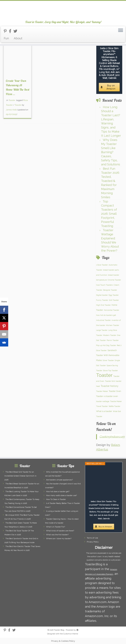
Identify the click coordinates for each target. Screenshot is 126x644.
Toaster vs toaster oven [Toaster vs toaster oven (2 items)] (107, 396)
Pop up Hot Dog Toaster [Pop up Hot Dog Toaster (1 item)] (106, 345)
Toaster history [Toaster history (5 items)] (110, 386)
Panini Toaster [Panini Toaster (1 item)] (113, 340)
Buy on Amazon (111, 87)
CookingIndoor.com (112, 437)
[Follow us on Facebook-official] (11, 31)
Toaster (12, 100)
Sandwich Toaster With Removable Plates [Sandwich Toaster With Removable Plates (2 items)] (108, 355)
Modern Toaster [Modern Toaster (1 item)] (110, 335)
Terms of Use (92, 538)
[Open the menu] (121, 31)
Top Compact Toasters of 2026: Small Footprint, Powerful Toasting (109, 214)
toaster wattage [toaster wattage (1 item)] (103, 401)
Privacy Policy (93, 542)
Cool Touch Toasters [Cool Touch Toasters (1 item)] (105, 285)
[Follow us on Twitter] (16, 31)
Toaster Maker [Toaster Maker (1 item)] (102, 391)
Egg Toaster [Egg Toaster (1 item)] (114, 295)
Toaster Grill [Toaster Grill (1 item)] (110, 381)
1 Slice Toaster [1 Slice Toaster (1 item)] (102, 265)
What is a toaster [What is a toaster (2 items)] (104, 411)
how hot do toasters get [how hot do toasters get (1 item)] (106, 315)
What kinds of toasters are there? (60, 531)
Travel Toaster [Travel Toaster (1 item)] (102, 406)
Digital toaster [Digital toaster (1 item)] (102, 295)
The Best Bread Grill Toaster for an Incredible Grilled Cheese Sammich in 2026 (20, 476)
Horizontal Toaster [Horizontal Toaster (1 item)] (111, 310)
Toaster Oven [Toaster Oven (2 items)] (115, 391)
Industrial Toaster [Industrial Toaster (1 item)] (103, 320)
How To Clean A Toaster (56, 499)
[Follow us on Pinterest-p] (6, 31)
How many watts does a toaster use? (61, 495)
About (18, 38)
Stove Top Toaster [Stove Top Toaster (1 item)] (110, 370)
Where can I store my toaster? (59, 539)
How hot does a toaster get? (58, 492)
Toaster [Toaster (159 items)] (104, 375)
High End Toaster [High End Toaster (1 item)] (103, 305)
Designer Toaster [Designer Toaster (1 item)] (110, 290)
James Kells (11, 110)
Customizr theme (71, 634)
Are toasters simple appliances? (59, 480)
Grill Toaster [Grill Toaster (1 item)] (114, 300)
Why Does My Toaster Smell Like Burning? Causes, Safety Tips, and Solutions (111, 152)
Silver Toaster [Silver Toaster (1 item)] (108, 360)
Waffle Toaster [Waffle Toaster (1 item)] (114, 406)
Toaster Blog (59, 630)
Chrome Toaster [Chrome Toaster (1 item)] (114, 280)
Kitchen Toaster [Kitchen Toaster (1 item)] (113, 325)
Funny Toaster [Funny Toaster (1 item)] (102, 300)
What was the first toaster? (57, 535)
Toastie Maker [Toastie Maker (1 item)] (116, 401)
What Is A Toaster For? (56, 527)
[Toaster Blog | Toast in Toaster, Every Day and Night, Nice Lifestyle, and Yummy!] (63, 11)
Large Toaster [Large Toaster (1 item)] (102, 330)
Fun (6, 38)
